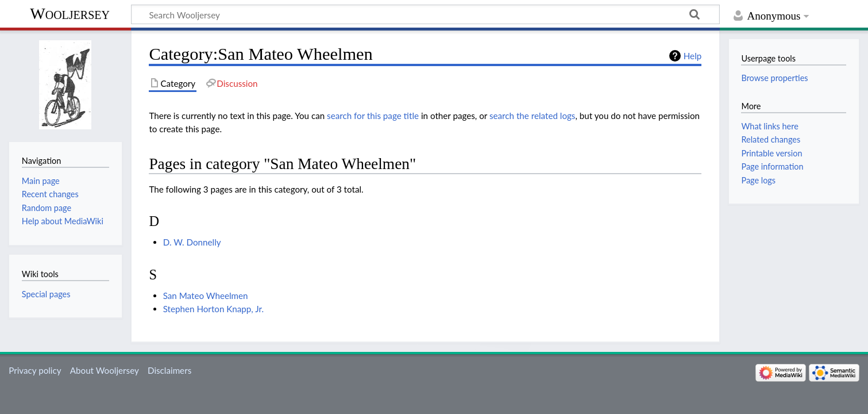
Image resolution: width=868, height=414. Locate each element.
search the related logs (533, 116)
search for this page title (373, 116)
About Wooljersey (105, 370)
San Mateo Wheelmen (206, 296)
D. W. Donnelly (192, 242)
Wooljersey (70, 14)
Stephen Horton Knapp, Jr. (213, 309)
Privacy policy (35, 370)
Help (693, 56)
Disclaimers (169, 370)
